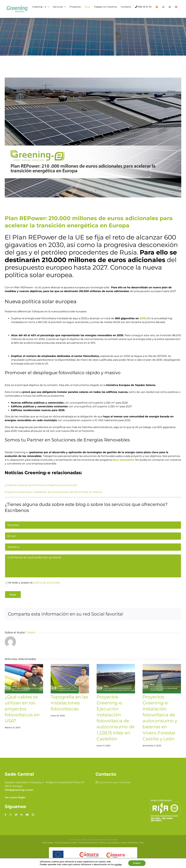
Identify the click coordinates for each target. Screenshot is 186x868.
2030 (143, 318)
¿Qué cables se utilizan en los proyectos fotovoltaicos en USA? (22, 709)
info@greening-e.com (19, 790)
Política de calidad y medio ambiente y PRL (122, 843)
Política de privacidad (66, 843)
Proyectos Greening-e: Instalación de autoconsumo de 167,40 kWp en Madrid (53, 492)
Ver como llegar (15, 797)
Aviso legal (48, 843)
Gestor (31, 632)
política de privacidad (46, 583)
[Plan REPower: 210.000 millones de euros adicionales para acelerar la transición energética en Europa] (93, 137)
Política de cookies (88, 843)
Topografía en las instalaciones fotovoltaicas (69, 703)
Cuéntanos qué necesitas (113, 782)
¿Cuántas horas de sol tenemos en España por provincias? (41, 485)
